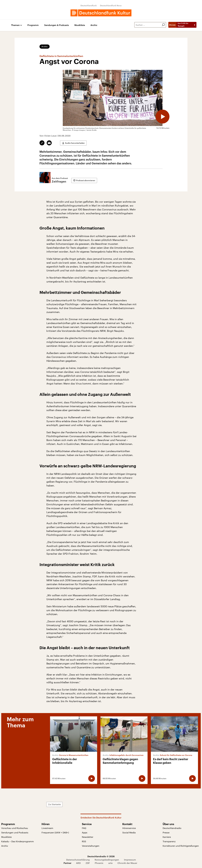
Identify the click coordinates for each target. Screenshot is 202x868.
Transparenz (169, 841)
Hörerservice (129, 828)
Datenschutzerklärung (78, 860)
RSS (84, 841)
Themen (15, 25)
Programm (33, 25)
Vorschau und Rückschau (15, 828)
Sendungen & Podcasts (57, 25)
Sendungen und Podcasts (15, 832)
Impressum (130, 860)
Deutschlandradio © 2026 (101, 856)
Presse (166, 832)
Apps (85, 832)
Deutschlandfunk (89, 5)
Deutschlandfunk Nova (111, 5)
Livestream (47, 828)
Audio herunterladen (75, 143)
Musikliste (80, 25)
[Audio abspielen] (163, 117)
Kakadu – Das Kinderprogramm (18, 841)
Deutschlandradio (172, 828)
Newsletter (88, 837)
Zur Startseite (54, 804)
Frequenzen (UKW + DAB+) (55, 832)
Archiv (94, 25)
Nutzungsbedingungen (107, 860)
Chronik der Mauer (127, 863)
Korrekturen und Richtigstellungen (181, 846)
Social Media (129, 832)
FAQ (84, 828)
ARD (78, 863)
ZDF (88, 863)
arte (110, 863)
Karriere (167, 837)
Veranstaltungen (91, 846)
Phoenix (99, 863)
